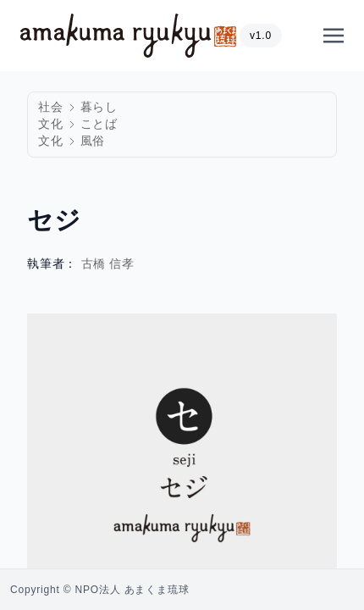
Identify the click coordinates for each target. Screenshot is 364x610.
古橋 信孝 (108, 264)
